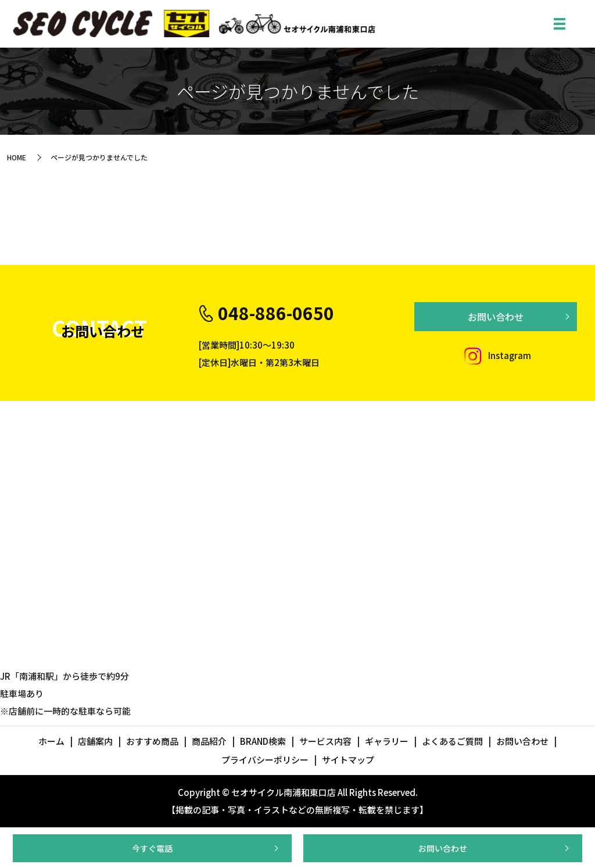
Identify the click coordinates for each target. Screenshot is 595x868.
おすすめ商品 (152, 741)
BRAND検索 (263, 741)
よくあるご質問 (452, 741)
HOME (17, 157)
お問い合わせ (443, 848)
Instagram (496, 355)
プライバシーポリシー (265, 760)
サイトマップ (348, 760)
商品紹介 (209, 741)
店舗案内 (95, 741)
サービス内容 (325, 741)
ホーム (51, 741)
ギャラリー (387, 741)
